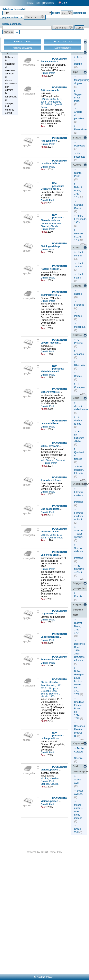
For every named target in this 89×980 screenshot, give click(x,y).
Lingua (77, 286)
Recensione (80, 129)
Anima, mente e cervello (54, 62)
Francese (79, 305)
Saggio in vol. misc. (78, 98)
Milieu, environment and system (58, 446)
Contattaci (48, 3)
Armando (79, 354)
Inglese (78, 316)
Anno (76, 248)
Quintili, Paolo (48, 73)
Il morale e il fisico (51, 480)
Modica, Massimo (50, 778)
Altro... (84, 244)
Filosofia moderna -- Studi (79, 516)
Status (77, 138)
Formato (78, 52)
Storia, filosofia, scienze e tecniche (60, 682)
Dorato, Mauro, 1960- (52, 224)
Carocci (78, 376)
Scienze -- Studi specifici (78, 534)
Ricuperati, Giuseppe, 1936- (50, 690)
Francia (78, 596)
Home (31, 3)
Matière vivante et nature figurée (59, 392)
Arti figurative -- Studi (79, 569)
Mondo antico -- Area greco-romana (78, 812)
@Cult (45, 852)
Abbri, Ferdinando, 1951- (80, 219)
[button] (67, 13)
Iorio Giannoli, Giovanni (53, 460)
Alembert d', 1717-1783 (51, 103)
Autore (77, 165)
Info (38, 3)
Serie (76, 398)
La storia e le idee (78, 420)
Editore (77, 335)
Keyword (78, 743)
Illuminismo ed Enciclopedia (56, 295)
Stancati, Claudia (50, 226)
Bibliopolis (79, 365)
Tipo (76, 72)
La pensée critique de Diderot (57, 555)
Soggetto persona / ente (79, 610)
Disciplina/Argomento (80, 484)
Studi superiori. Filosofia (79, 470)
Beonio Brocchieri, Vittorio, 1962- (50, 695)
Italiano (78, 294)
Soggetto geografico (79, 586)
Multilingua (80, 327)
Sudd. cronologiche (80, 769)
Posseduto (80, 146)
